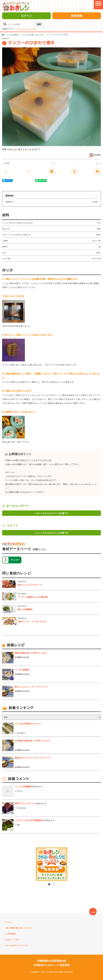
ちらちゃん (21, 808)
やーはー (21, 733)
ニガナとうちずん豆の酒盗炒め (29, 820)
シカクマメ (19, 29)
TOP (93, 912)
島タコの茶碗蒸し (26, 609)
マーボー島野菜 (22, 670)
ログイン (26, 16)
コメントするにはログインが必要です (52, 533)
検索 (39, 24)
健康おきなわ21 (23, 657)
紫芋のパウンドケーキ (25, 803)
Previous (27, 867)
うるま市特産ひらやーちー (30, 724)
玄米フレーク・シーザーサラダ (32, 622)
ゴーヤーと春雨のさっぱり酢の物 (33, 597)
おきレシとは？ (13, 940)
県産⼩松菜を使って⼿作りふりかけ (31, 653)
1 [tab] (49, 884)
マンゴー (15, 560)
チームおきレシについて (17, 945)
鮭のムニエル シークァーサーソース (31, 687)
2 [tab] (54, 884)
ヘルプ (9, 922)
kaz (19, 825)
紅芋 (35, 29)
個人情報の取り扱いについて (19, 928)
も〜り (20, 791)
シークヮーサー (28, 29)
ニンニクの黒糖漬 (23, 787)
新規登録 (77, 16)
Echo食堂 (97, 155)
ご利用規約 (11, 934)
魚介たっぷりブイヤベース (30, 585)
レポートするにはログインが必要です (52, 513)
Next (76, 867)
